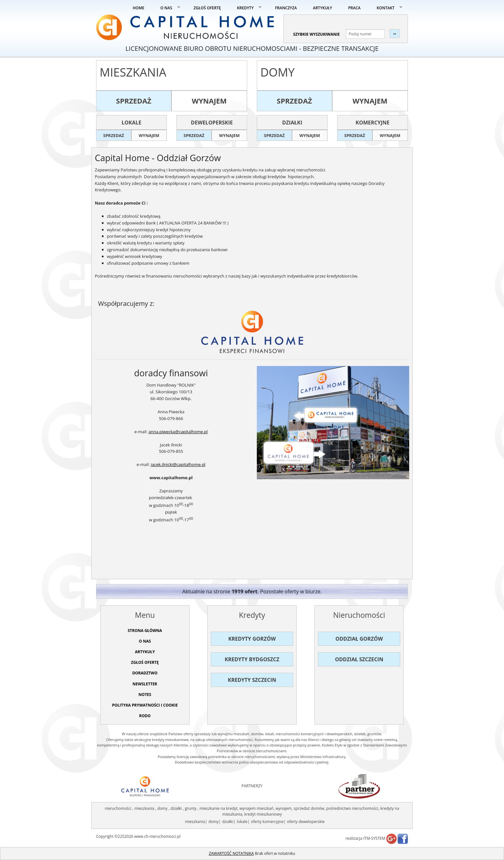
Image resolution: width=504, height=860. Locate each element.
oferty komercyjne (267, 822)
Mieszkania (133, 72)
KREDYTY (245, 8)
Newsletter (145, 684)
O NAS (166, 8)
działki (228, 822)
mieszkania (195, 822)
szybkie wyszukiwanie (316, 34)
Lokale (131, 123)
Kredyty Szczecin (252, 680)
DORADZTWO (145, 673)
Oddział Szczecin (359, 659)
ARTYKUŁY (323, 8)
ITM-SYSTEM (374, 839)
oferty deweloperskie (306, 822)
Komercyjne (372, 123)
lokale (242, 822)
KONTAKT (386, 8)
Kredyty (252, 615)
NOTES (145, 695)
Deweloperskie (212, 123)
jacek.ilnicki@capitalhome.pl (178, 464)
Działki (292, 123)
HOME (139, 8)
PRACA (354, 8)
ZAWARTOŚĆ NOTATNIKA (231, 853)
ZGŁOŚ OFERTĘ (207, 8)
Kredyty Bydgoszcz (252, 659)
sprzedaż (134, 101)
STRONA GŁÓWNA (145, 631)
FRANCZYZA (286, 8)
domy (213, 822)
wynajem (209, 101)
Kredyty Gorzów (252, 639)
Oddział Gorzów (359, 639)
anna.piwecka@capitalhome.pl (178, 432)
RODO (145, 716)
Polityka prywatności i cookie (145, 705)
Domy (278, 72)
